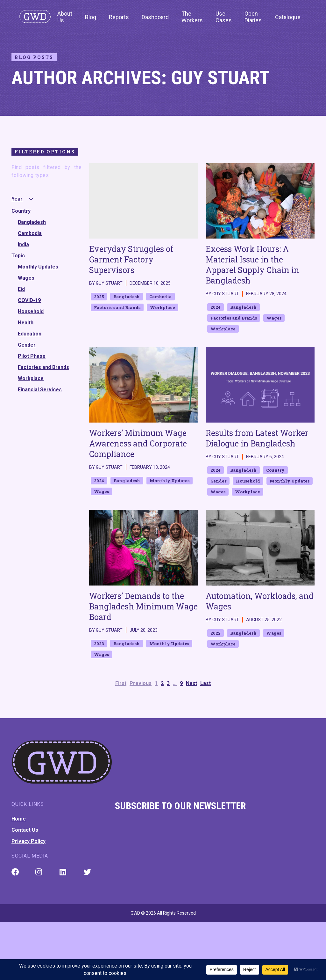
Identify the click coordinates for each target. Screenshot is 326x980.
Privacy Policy (28, 841)
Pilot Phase (32, 356)
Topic (18, 256)
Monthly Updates (38, 267)
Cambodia (30, 233)
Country (21, 211)
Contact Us (25, 830)
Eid (21, 289)
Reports (119, 17)
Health (26, 323)
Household (31, 311)
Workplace (31, 378)
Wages (26, 278)
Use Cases (224, 17)
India (23, 244)
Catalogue (288, 17)
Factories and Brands (43, 367)
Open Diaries (253, 17)
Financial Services (40, 390)
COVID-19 (29, 300)
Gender (27, 345)
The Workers (192, 17)
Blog (91, 17)
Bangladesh (32, 222)
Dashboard (155, 17)
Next (191, 683)
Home (19, 819)
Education (30, 334)
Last (206, 683)
